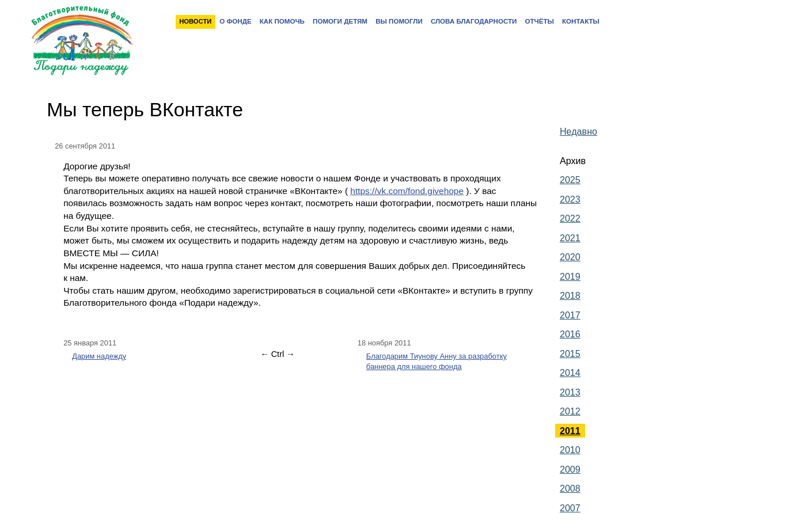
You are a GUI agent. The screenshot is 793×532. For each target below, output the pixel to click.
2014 (570, 373)
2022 (570, 218)
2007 (570, 508)
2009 (570, 469)
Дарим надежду (99, 356)
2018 (570, 295)
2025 (570, 180)
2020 (570, 257)
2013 (570, 392)
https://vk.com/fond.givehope (407, 191)
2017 (570, 315)
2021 (570, 238)
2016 (570, 334)
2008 (570, 488)
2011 (570, 431)
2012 (570, 411)
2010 (570, 450)
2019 (570, 276)
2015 (570, 354)
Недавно (578, 131)
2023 (570, 199)
